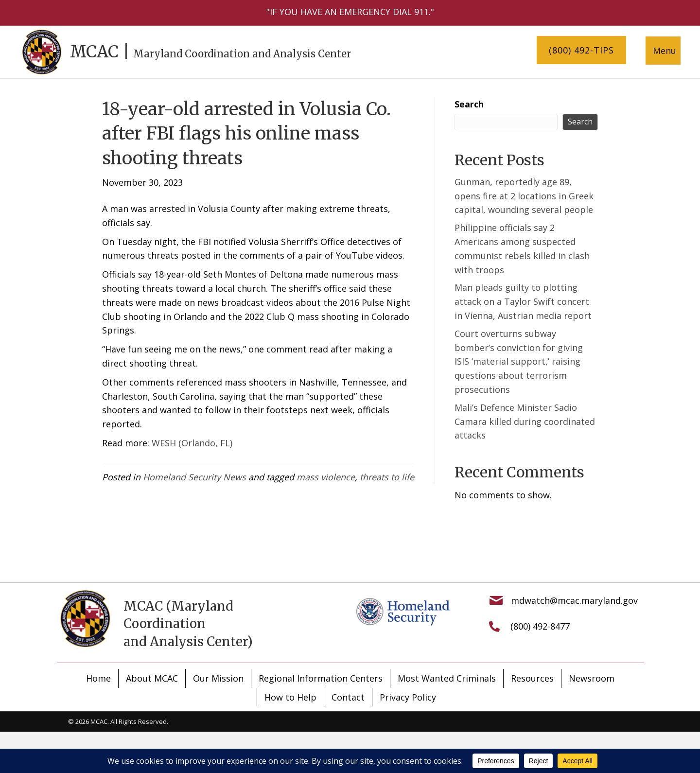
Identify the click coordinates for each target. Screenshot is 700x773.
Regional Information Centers (321, 678)
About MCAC (152, 678)
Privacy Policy (408, 697)
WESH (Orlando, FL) (192, 443)
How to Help (290, 697)
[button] (581, 50)
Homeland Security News (194, 477)
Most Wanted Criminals (447, 678)
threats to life (387, 477)
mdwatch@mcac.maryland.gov (574, 600)
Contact (348, 697)
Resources (532, 678)
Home (98, 678)
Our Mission (218, 678)
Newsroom (592, 678)
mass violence (326, 477)
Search (469, 104)
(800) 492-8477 (540, 626)
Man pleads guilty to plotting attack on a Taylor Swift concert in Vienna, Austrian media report (523, 301)
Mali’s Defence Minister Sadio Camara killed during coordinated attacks (525, 422)
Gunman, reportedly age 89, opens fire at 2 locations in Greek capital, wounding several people (524, 196)
